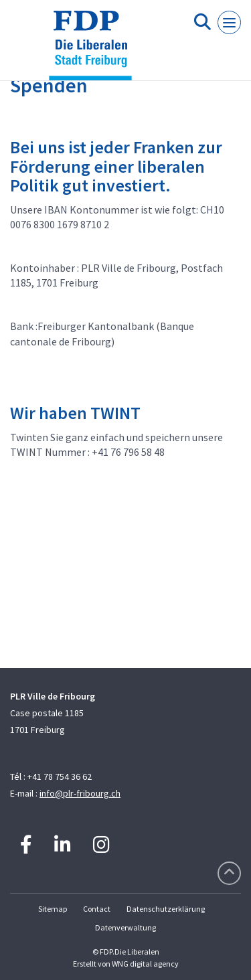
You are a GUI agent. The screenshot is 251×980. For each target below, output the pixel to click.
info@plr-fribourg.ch (80, 793)
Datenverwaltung (125, 927)
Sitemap (53, 909)
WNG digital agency (145, 964)
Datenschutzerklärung (166, 909)
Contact (97, 909)
